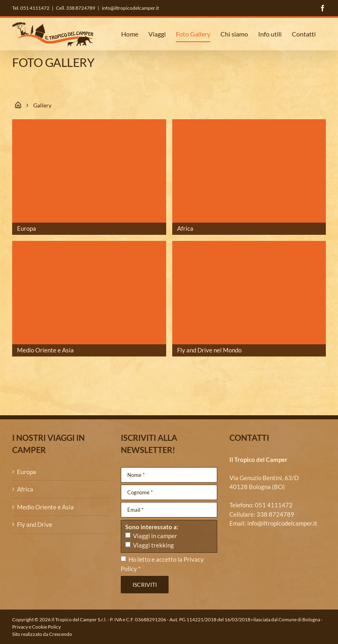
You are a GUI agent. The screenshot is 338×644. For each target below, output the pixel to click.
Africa (25, 489)
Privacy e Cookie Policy (36, 627)
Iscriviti (145, 585)
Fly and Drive (35, 524)
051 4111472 (274, 505)
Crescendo (61, 634)
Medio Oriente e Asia (45, 507)
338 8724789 (275, 514)
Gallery (42, 105)
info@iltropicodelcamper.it (130, 8)
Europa (27, 472)
